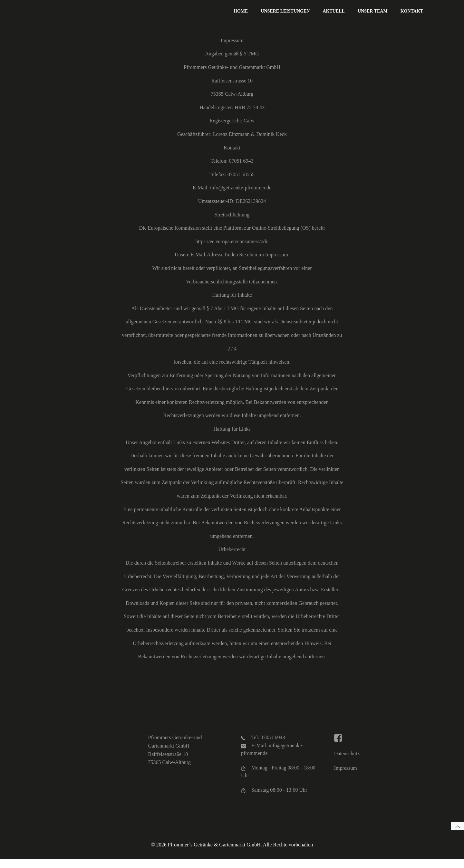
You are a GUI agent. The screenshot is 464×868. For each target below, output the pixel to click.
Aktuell (334, 11)
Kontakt (413, 11)
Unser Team (374, 11)
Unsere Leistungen (286, 11)
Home (242, 11)
